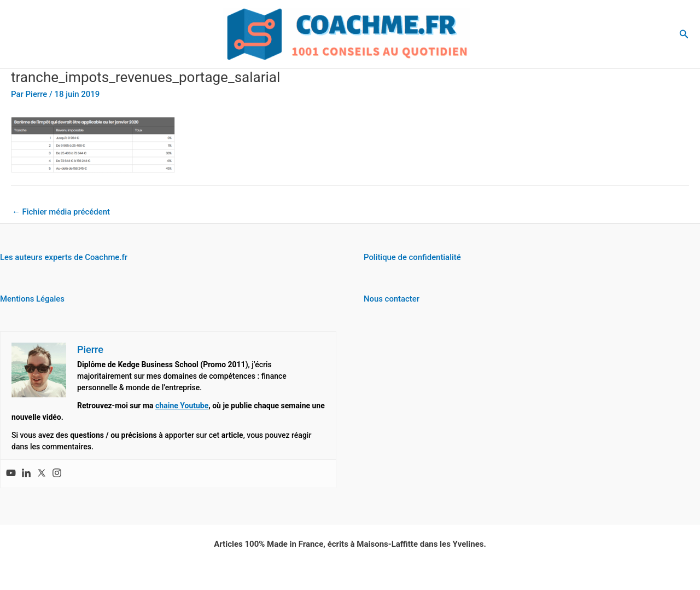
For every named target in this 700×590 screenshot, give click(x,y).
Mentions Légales (33, 299)
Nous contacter (392, 299)
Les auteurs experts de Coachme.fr (64, 258)
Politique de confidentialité (413, 258)
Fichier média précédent (61, 212)
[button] (684, 34)
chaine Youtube (182, 406)
